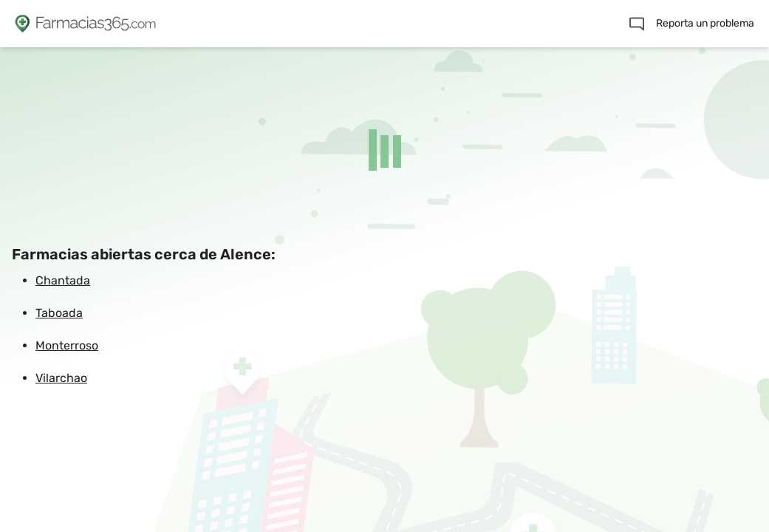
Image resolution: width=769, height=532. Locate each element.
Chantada (63, 280)
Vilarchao (61, 378)
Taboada (59, 313)
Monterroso (67, 345)
